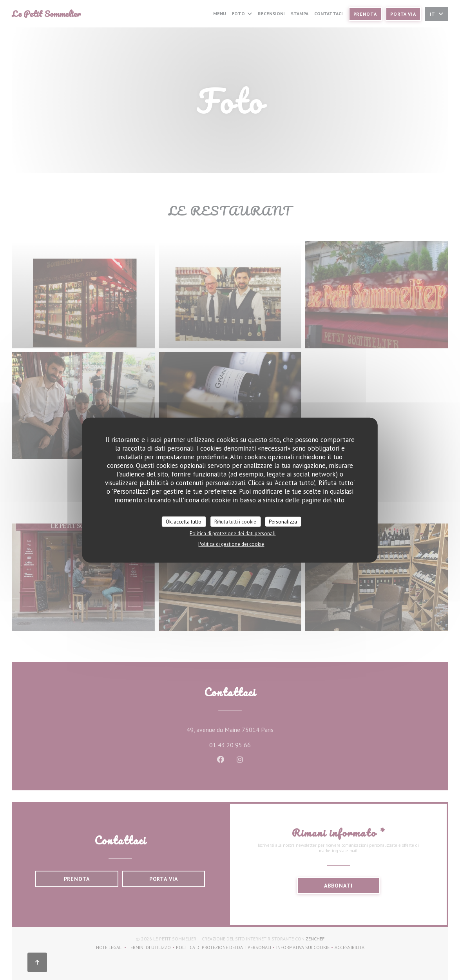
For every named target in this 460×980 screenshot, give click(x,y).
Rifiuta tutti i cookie (235, 521)
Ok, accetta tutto (184, 521)
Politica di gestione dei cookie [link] (231, 544)
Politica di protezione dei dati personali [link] (233, 533)
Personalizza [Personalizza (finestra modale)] (283, 521)
